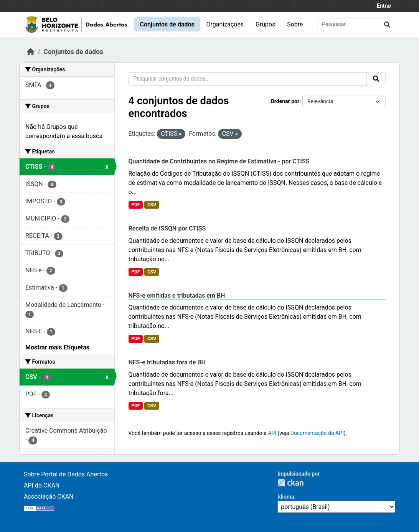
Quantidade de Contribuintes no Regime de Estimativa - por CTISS (219, 161)
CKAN (290, 483)
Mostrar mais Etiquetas (57, 347)
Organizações (225, 24)
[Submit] (387, 24)
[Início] (31, 52)
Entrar (384, 6)
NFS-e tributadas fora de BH (167, 362)
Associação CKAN (49, 497)
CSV (152, 205)
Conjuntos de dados (167, 24)
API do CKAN (42, 485)
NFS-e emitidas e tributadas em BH (177, 296)
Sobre (295, 24)
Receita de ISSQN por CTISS (167, 228)
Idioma (286, 497)
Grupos (266, 24)
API (272, 433)
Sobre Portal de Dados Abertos (66, 474)
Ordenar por (285, 101)
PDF (135, 205)
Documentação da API (317, 433)
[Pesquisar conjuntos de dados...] (356, 24)
